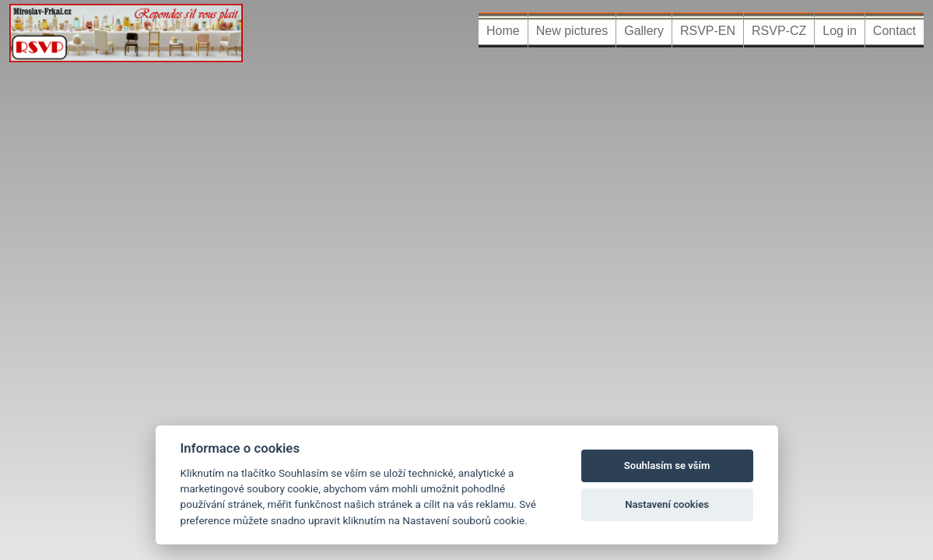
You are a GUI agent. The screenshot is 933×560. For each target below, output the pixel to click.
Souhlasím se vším (667, 465)
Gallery (644, 31)
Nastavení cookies (667, 504)
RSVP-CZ (779, 31)
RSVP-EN (708, 31)
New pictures (572, 31)
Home (503, 31)
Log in (840, 31)
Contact (894, 31)
